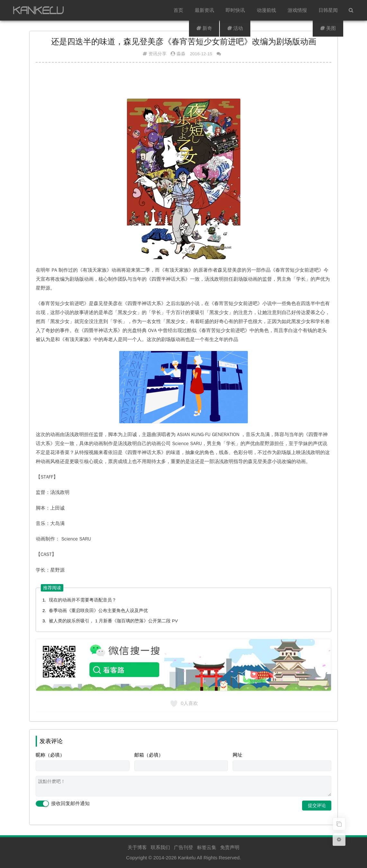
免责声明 (230, 847)
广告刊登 (183, 847)
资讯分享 (157, 54)
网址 (237, 755)
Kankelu (187, 858)
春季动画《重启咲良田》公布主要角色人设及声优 (98, 611)
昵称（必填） (50, 755)
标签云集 (207, 847)
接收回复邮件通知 (63, 804)
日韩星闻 (328, 10)
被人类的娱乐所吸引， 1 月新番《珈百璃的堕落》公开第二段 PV (113, 621)
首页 (179, 10)
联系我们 (160, 847)
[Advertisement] (183, 83)
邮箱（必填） (149, 755)
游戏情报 (297, 10)
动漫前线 (266, 10)
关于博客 (137, 847)
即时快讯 (236, 10)
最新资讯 (205, 10)
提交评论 (317, 805)
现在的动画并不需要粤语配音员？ (83, 600)
